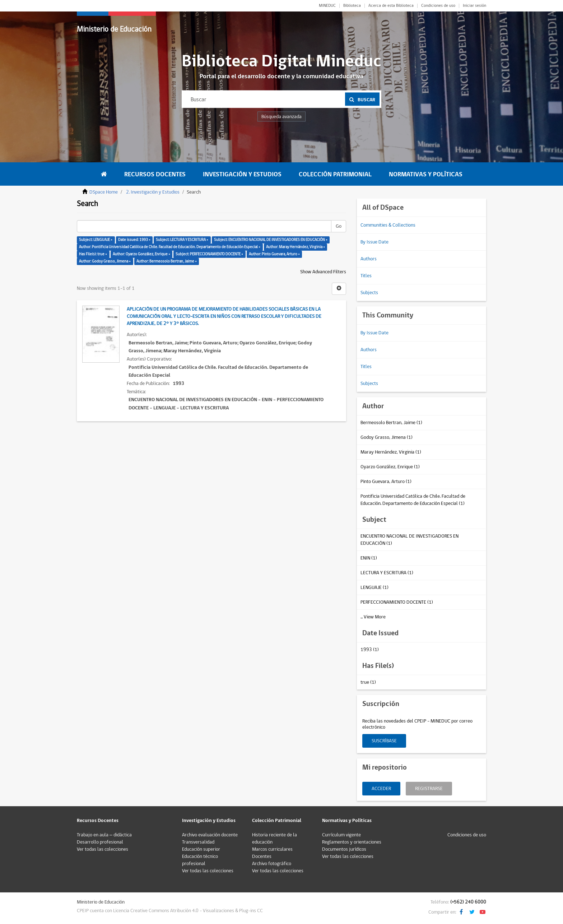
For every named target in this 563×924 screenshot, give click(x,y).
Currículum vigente (341, 835)
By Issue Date (374, 242)
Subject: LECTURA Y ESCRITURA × (182, 240)
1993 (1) (370, 650)
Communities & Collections (388, 225)
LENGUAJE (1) (374, 588)
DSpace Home (104, 192)
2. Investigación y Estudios (153, 192)
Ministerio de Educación (114, 29)
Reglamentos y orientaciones (352, 842)
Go (339, 226)
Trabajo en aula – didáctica (104, 835)
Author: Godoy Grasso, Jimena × (105, 261)
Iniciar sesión (474, 6)
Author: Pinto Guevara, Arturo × (274, 254)
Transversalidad (198, 842)
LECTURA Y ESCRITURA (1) (387, 573)
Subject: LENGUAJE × (96, 240)
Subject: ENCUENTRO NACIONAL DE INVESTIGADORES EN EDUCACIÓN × (271, 240)
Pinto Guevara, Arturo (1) (386, 482)
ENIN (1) (369, 558)
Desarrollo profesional (100, 842)
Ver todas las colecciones (103, 849)
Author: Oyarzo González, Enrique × (141, 254)
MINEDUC (327, 6)
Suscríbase (384, 741)
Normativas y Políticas (426, 174)
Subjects (369, 293)
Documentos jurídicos (344, 849)
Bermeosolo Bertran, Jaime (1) (391, 423)
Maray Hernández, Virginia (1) (391, 452)
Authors (369, 259)
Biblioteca (352, 6)
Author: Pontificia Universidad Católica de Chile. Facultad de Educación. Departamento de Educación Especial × (170, 247)
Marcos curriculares (272, 849)
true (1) (368, 682)
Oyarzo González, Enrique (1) (390, 467)
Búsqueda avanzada (281, 117)
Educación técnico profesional (200, 860)
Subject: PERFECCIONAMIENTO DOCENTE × (209, 254)
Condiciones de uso (438, 6)
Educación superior (201, 849)
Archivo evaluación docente (210, 835)
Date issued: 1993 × (134, 240)
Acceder (381, 789)
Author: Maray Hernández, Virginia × (296, 247)
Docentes (262, 856)
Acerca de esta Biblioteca (391, 6)
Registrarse (429, 789)
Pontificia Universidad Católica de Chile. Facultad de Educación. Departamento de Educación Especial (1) (413, 500)
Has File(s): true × (93, 254)
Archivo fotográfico (272, 864)
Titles (366, 276)
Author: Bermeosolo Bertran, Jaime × (167, 261)
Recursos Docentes (155, 174)
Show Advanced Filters (323, 272)
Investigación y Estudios (242, 174)
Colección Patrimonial (335, 174)
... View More (373, 617)
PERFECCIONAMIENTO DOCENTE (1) (397, 602)
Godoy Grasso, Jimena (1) (387, 437)
